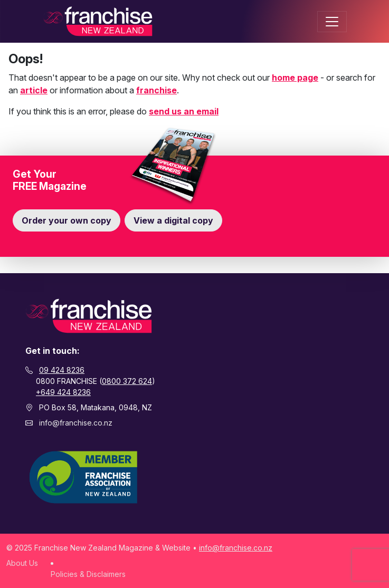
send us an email (184, 111)
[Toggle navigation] (332, 22)
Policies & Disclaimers (88, 574)
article (34, 90)
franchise (156, 90)
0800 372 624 (127, 381)
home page (295, 78)
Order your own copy (67, 220)
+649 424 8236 (63, 392)
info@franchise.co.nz (76, 423)
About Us (22, 563)
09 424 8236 (62, 370)
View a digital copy (173, 220)
